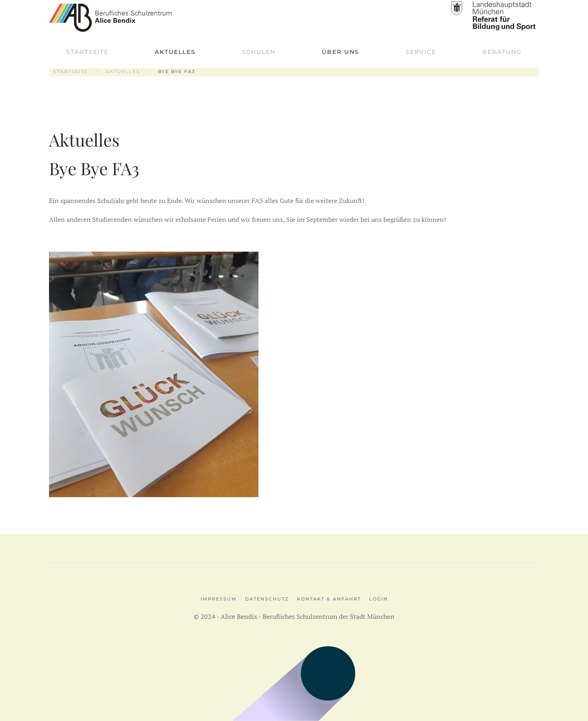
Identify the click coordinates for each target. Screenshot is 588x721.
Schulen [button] (259, 52)
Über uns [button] (341, 52)
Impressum (219, 599)
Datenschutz (267, 599)
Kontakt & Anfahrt (329, 599)
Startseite (87, 52)
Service (421, 52)
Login (379, 599)
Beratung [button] (502, 52)
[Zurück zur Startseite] (110, 18)
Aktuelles (175, 52)
